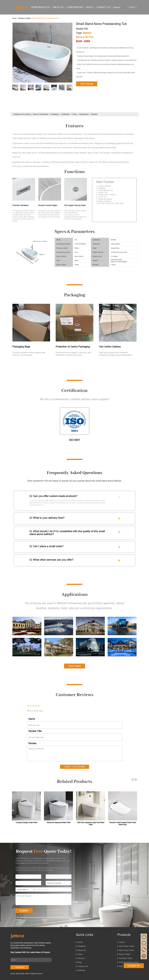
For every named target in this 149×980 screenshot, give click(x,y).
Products (82, 946)
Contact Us (83, 966)
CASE (70, 7)
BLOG (91, 7)
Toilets (122, 942)
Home (80, 942)
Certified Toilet (126, 958)
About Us (82, 950)
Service (81, 958)
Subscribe (20, 967)
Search (115, 7)
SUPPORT (80, 7)
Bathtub (87, 33)
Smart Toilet (125, 954)
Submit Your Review (75, 767)
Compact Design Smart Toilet (26, 822)
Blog (80, 962)
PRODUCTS (45, 7)
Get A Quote (87, 84)
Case (80, 954)
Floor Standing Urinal (129, 962)
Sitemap (81, 970)
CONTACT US (103, 7)
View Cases (75, 666)
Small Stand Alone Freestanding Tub (45, 18)
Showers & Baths (24, 18)
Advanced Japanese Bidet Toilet (59, 822)
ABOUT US (60, 7)
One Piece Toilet (127, 946)
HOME (34, 7)
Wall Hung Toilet (126, 950)
